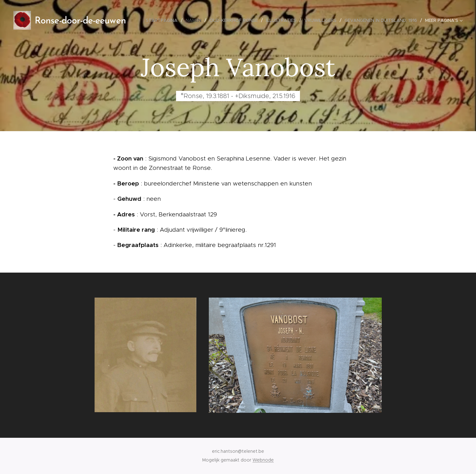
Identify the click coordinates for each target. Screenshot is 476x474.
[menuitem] (163, 20)
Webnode (263, 460)
